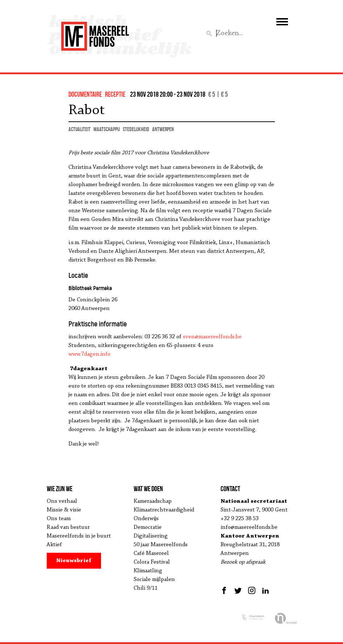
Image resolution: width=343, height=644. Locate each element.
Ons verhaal (62, 501)
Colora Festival (152, 562)
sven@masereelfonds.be (212, 337)
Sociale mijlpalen (154, 580)
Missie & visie (64, 510)
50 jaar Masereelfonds (161, 545)
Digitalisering (151, 536)
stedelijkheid (136, 129)
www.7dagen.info (89, 354)
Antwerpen (163, 129)
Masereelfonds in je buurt (79, 536)
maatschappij (107, 129)
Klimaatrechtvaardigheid (164, 510)
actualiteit (80, 129)
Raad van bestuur (68, 527)
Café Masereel (151, 553)
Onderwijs (146, 519)
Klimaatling (148, 571)
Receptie (115, 94)
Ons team (59, 519)
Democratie (148, 527)
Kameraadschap (153, 501)
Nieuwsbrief (74, 561)
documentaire (85, 94)
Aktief (54, 545)
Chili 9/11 (146, 588)
